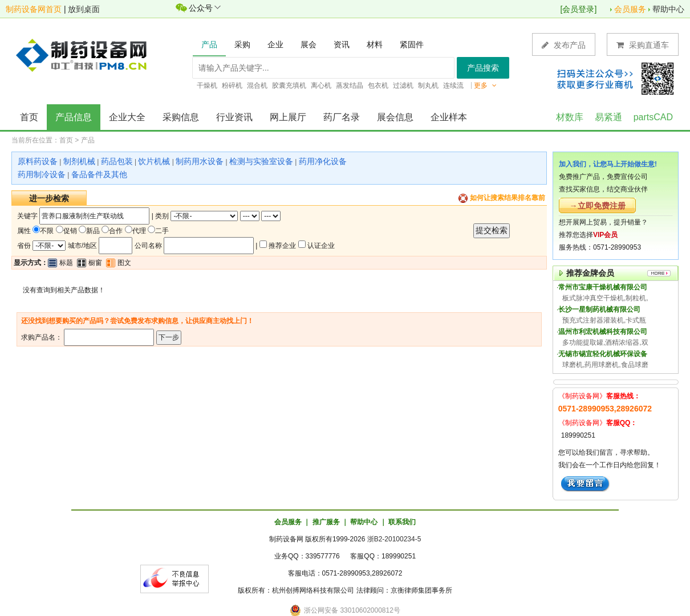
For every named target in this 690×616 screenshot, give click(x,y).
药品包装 (117, 161)
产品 (88, 140)
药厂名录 (342, 117)
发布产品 (564, 45)
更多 (485, 85)
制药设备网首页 (34, 9)
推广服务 (326, 522)
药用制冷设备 (42, 174)
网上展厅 (288, 117)
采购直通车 (643, 45)
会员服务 (630, 9)
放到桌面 (84, 9)
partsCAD (653, 117)
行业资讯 (234, 117)
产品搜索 (483, 68)
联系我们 (402, 522)
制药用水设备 (200, 161)
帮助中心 (668, 9)
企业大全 (127, 117)
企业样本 (449, 117)
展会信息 (395, 117)
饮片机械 (154, 161)
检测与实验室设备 (261, 161)
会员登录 (578, 9)
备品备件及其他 (99, 174)
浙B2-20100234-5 (394, 539)
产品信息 (74, 117)
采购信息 (181, 117)
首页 (29, 117)
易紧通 (608, 117)
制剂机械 (79, 161)
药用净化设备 (323, 161)
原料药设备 (38, 161)
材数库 (570, 117)
